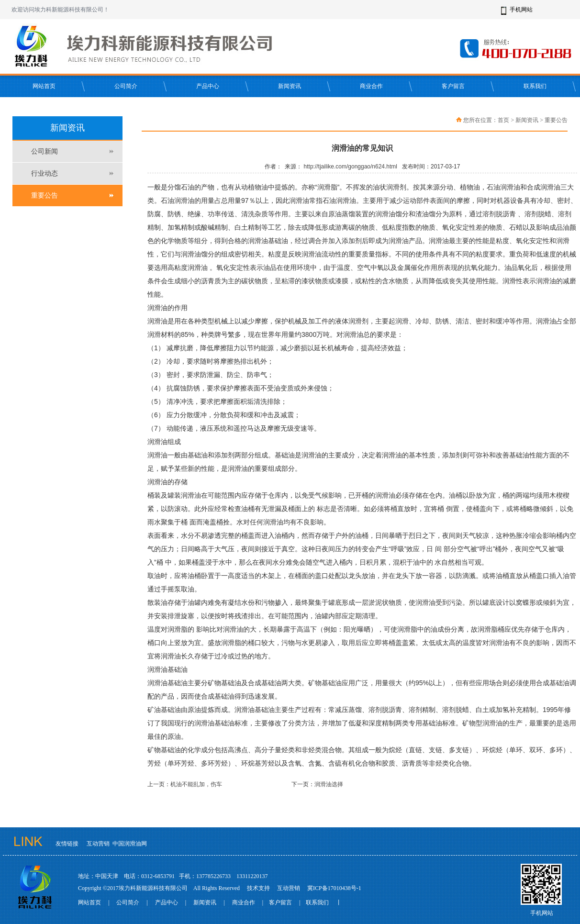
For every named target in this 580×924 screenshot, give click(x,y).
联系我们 (535, 86)
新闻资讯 (290, 86)
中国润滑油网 (130, 844)
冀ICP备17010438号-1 (334, 888)
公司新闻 (45, 151)
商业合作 (371, 86)
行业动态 (45, 173)
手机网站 (521, 10)
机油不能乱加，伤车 (196, 784)
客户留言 (453, 86)
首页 (503, 120)
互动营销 (98, 844)
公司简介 (126, 86)
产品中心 (208, 86)
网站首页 (44, 86)
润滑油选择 (329, 784)
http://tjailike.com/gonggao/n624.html (351, 167)
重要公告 (45, 195)
